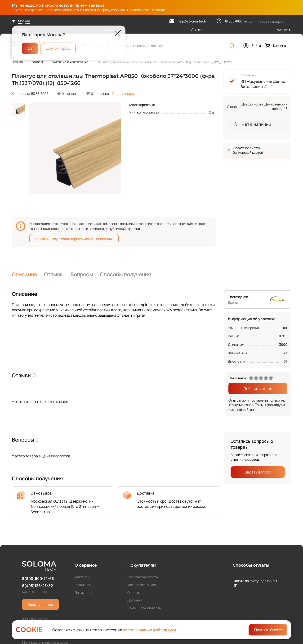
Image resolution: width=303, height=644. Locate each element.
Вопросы (82, 274)
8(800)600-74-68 (38, 578)
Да (30, 48)
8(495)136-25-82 (37, 586)
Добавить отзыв (258, 389)
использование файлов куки (149, 630)
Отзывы (54, 274)
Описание (25, 274)
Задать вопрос (123, 94)
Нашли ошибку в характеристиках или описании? (74, 239)
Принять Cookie (268, 630)
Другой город (58, 48)
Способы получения (125, 274)
